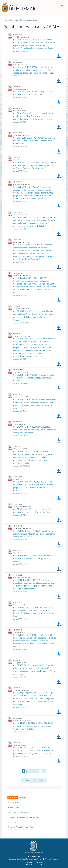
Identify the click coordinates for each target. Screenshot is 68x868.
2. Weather (12, 822)
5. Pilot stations (14, 808)
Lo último (22, 797)
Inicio (16, 20)
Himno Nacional (14, 803)
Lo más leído (13, 797)
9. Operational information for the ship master (25, 817)
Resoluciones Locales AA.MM (30, 20)
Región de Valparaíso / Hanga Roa (20, 827)
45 (44, 771)
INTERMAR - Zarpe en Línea (18, 812)
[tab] (34, 787)
